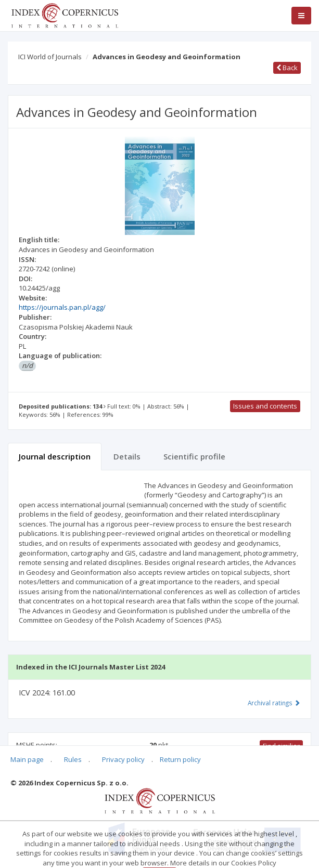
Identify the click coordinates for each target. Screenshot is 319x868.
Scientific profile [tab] (194, 456)
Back (287, 68)
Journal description (55, 456)
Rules (73, 759)
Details (127, 456)
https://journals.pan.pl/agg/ (62, 307)
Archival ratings (274, 703)
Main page (27, 759)
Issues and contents (265, 406)
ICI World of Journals (50, 57)
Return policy (180, 759)
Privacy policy (123, 759)
